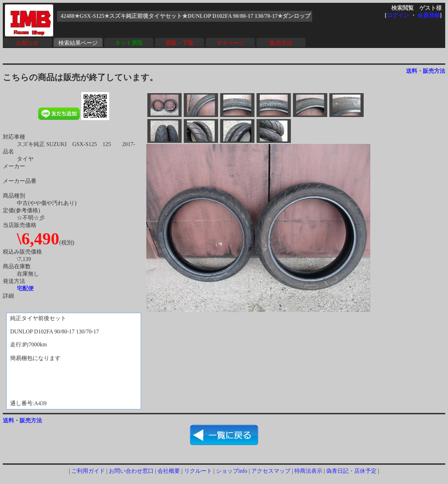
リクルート (198, 471)
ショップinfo (232, 471)
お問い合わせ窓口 (131, 471)
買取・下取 (180, 43)
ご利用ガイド (88, 471)
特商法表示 (308, 471)
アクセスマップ (271, 471)
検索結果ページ (78, 43)
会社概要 (169, 471)
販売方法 (281, 43)
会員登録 (429, 15)
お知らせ (27, 43)
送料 (412, 71)
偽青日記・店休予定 (351, 471)
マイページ (230, 43)
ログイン (398, 15)
